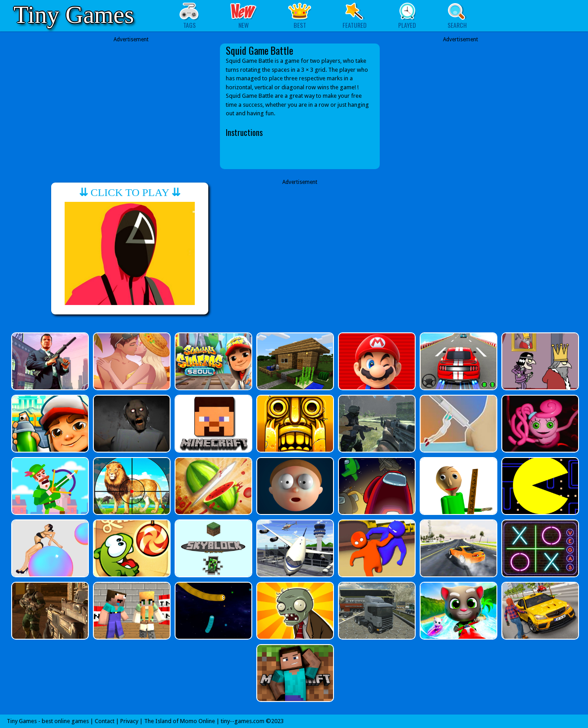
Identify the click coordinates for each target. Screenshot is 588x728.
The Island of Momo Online (180, 721)
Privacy (129, 721)
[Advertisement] (131, 106)
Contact (105, 721)
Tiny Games (74, 15)
